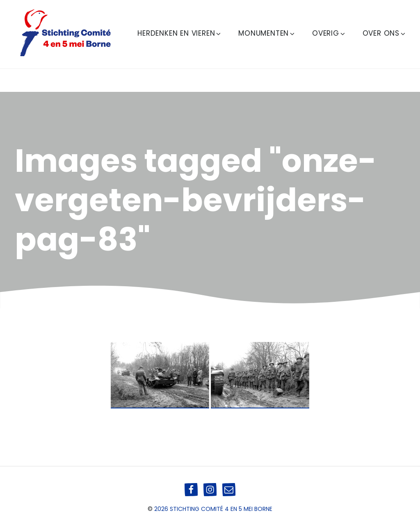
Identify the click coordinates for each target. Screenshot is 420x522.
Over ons (385, 33)
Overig (329, 33)
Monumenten (267, 33)
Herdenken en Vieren (180, 33)
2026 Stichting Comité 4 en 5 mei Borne (213, 509)
